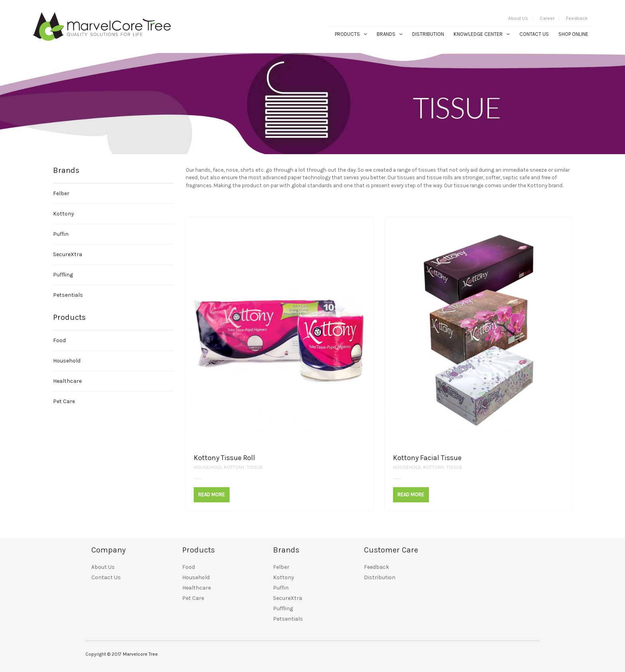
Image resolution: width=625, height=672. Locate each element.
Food (59, 340)
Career (547, 18)
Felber (61, 193)
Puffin (61, 234)
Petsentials (68, 295)
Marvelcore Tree (140, 654)
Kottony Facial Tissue (427, 458)
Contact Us (534, 34)
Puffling (63, 275)
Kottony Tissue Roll (224, 458)
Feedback (577, 18)
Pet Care (64, 401)
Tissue (255, 467)
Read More (211, 495)
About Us (518, 18)
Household (208, 467)
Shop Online (573, 34)
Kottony (234, 467)
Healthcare (67, 381)
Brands (386, 34)
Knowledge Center (478, 34)
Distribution (428, 34)
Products (347, 34)
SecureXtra (68, 254)
